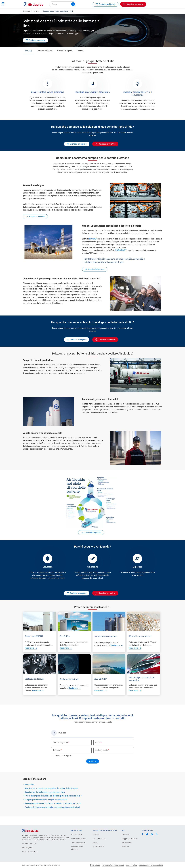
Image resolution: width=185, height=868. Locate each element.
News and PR (127, 843)
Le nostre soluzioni (45, 59)
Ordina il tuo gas (31, 13)
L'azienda (103, 13)
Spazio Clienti (99, 847)
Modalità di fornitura (79, 839)
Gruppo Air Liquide (129, 839)
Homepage (26, 20)
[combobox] (63, 4)
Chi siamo (125, 847)
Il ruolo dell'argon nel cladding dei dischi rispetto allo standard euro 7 (53, 804)
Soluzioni (36, 20)
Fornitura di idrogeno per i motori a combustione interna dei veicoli (52, 816)
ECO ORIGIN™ (121, 259)
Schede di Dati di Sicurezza (77, 848)
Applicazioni (72, 13)
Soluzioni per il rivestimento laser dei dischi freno (45, 801)
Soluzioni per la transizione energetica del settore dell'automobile (52, 797)
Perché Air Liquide (65, 59)
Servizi (95, 843)
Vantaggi (28, 59)
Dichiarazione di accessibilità (151, 865)
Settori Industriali (99, 839)
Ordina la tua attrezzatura (53, 13)
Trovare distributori (78, 843)
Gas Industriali (77, 835)
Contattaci (126, 835)
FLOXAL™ (93, 247)
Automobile (29, 793)
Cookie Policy (131, 865)
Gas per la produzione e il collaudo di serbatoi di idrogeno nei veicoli (53, 812)
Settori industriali (88, 13)
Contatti (80, 59)
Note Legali (95, 865)
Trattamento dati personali (113, 865)
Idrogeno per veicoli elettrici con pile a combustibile (46, 808)
